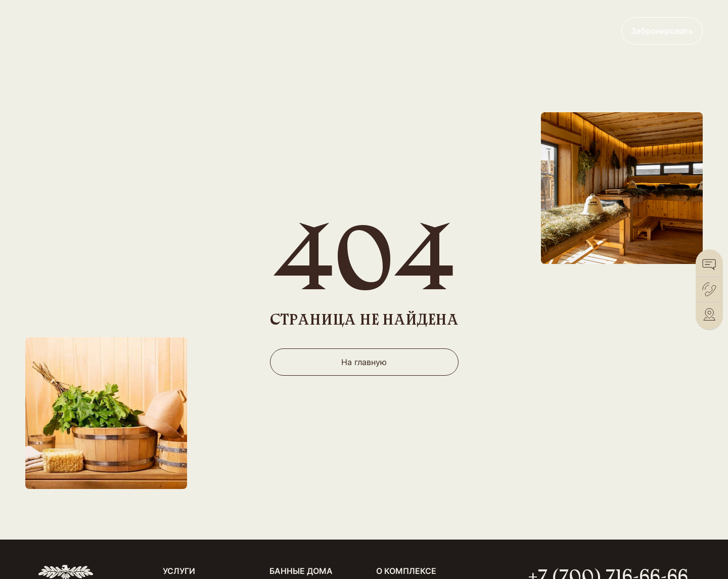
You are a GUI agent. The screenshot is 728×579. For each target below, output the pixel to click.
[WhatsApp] (709, 264)
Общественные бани (100, 31)
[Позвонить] (709, 289)
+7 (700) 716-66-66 (559, 31)
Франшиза (477, 31)
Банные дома (195, 31)
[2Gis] (709, 315)
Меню (260, 31)
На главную (364, 362)
